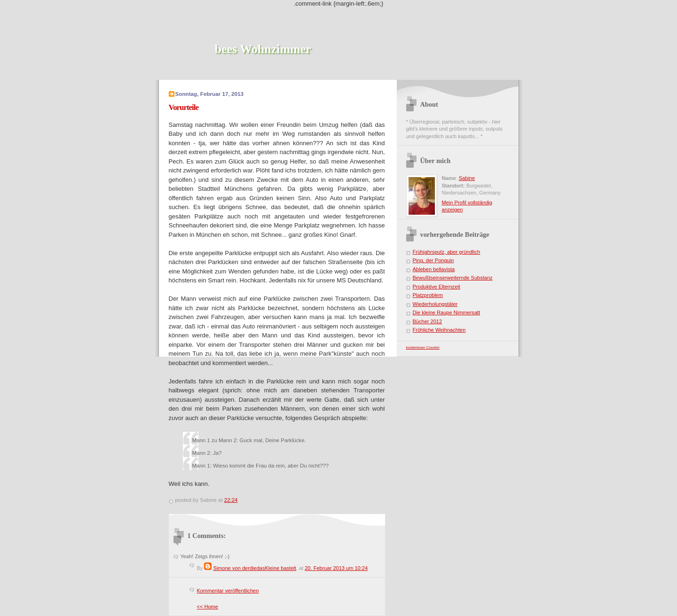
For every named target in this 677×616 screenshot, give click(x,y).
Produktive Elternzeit (437, 287)
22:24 (231, 500)
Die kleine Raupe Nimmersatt (447, 312)
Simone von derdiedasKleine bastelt (255, 568)
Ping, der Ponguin (433, 260)
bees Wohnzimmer (263, 49)
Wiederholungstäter (435, 304)
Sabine (467, 178)
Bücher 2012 (428, 321)
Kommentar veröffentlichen (228, 591)
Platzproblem (428, 295)
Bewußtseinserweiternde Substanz (453, 278)
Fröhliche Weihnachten (439, 330)
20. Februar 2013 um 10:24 (336, 568)
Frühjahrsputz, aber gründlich (447, 252)
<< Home (208, 607)
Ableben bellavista (434, 269)
